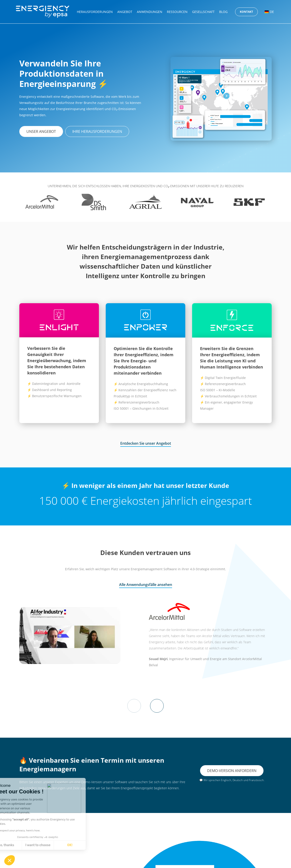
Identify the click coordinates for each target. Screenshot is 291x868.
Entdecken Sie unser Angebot (146, 443)
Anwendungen (150, 12)
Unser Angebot (41, 131)
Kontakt (246, 12)
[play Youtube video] (70, 636)
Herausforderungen (95, 12)
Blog (223, 12)
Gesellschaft (203, 12)
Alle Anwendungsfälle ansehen (146, 585)
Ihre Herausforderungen (97, 131)
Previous (134, 706)
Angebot (125, 12)
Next (157, 706)
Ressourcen (177, 12)
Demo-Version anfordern (232, 770)
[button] (10, 860)
